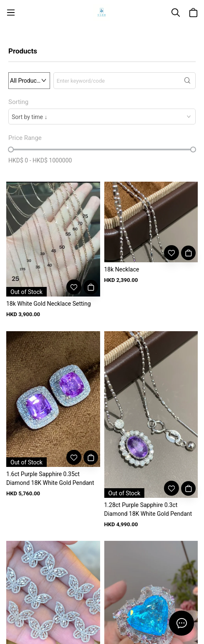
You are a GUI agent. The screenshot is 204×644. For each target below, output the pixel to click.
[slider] (11, 150)
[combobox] (102, 117)
